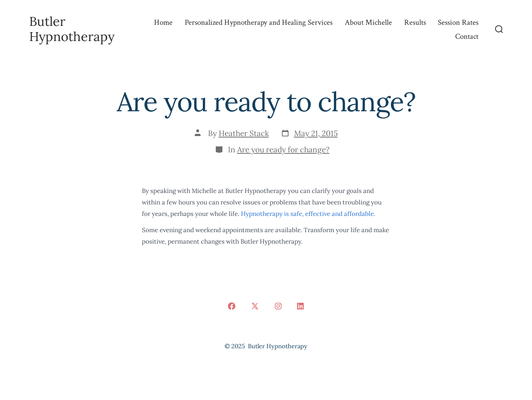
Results (415, 22)
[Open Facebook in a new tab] (232, 306)
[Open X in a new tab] (255, 306)
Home (163, 22)
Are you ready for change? (283, 150)
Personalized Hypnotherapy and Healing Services (259, 22)
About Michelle (368, 22)
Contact (467, 36)
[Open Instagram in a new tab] (278, 306)
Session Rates (458, 22)
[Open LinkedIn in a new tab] (300, 306)
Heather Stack (244, 133)
